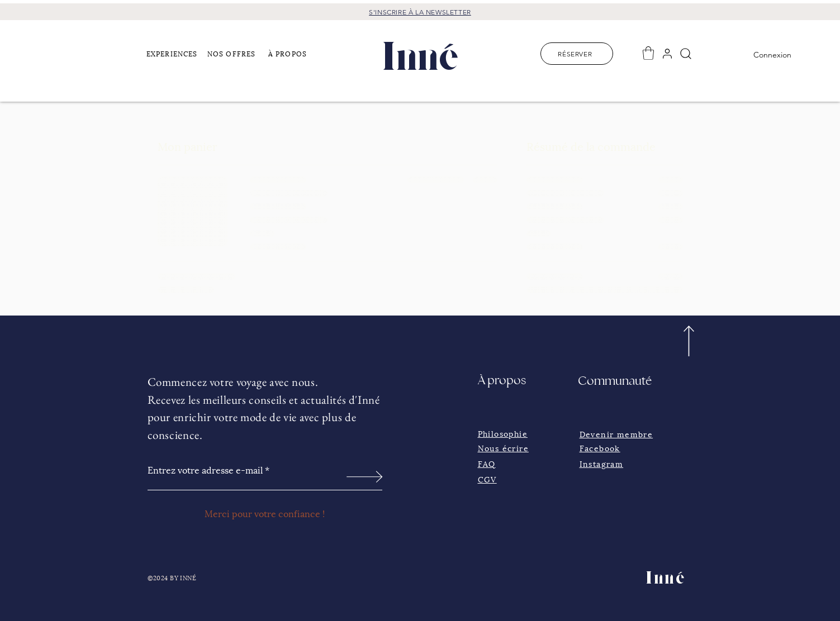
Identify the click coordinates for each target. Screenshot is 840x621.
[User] (667, 54)
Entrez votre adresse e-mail (205, 470)
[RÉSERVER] (577, 54)
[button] (174, 53)
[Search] (686, 54)
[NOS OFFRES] (235, 53)
